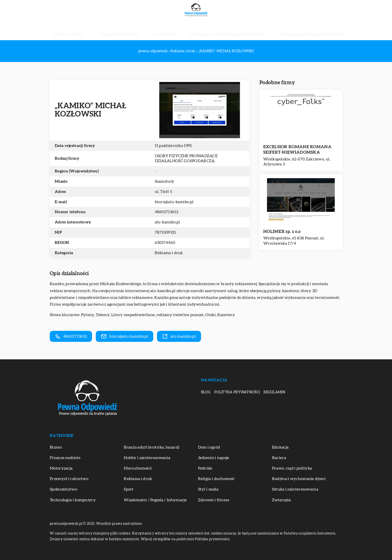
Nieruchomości (138, 468)
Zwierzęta (281, 500)
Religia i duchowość (216, 479)
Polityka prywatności (237, 392)
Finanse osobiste (65, 458)
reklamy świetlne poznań (180, 315)
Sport (129, 489)
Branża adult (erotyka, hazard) (151, 447)
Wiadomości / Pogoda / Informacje (155, 500)
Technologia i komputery (73, 500)
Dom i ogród (100, 30)
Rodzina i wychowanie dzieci (217, 30)
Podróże (170, 30)
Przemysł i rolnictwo (69, 479)
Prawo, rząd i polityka (292, 468)
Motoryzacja (61, 468)
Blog (206, 392)
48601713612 (167, 212)
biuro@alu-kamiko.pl (174, 202)
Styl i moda (208, 489)
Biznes (56, 447)
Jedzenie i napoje (137, 30)
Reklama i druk (169, 253)
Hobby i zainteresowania (147, 458)
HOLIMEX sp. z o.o (282, 232)
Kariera (279, 458)
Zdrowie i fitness (214, 500)
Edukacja (280, 447)
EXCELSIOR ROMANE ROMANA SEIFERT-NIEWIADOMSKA (297, 150)
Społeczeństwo (63, 489)
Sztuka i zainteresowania (281, 30)
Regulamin (274, 392)
